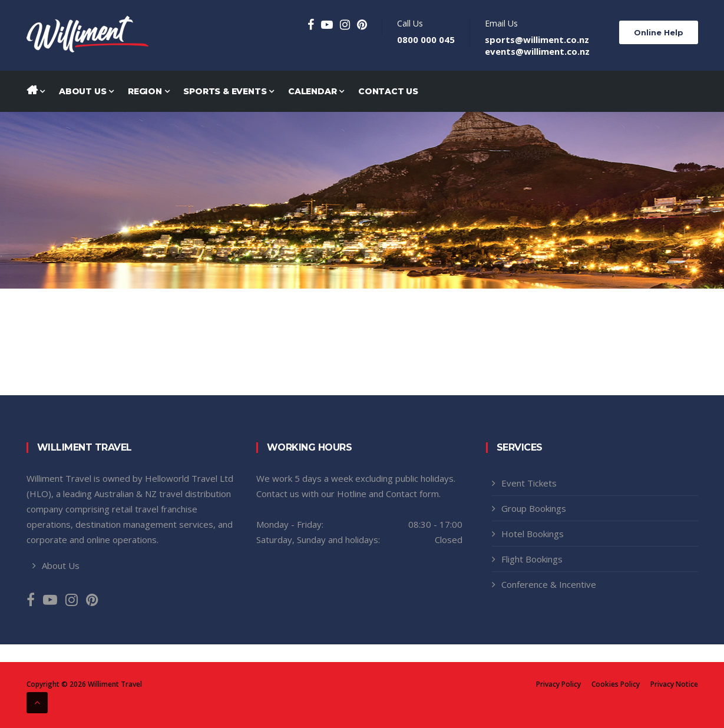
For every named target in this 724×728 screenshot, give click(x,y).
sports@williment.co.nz (537, 39)
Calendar (316, 91)
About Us (86, 91)
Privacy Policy (558, 684)
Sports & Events (229, 91)
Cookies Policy (616, 684)
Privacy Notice (674, 684)
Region (148, 91)
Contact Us (388, 91)
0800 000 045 (426, 39)
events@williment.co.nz (537, 51)
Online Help (659, 32)
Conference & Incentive (549, 584)
